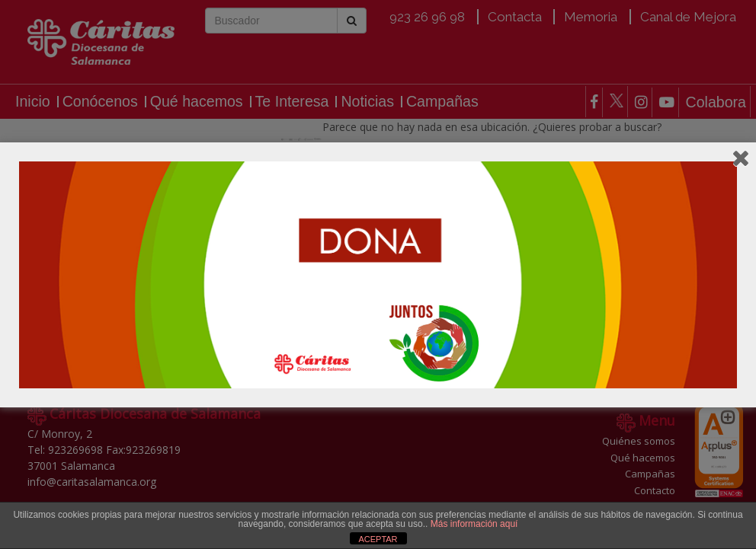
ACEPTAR (378, 539)
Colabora (716, 102)
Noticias (367, 102)
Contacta (515, 17)
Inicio (33, 102)
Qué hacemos (197, 102)
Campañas (442, 102)
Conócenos (100, 102)
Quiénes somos (639, 441)
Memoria (591, 17)
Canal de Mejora (688, 17)
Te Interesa (292, 102)
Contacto (655, 490)
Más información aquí (474, 524)
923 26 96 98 (427, 17)
